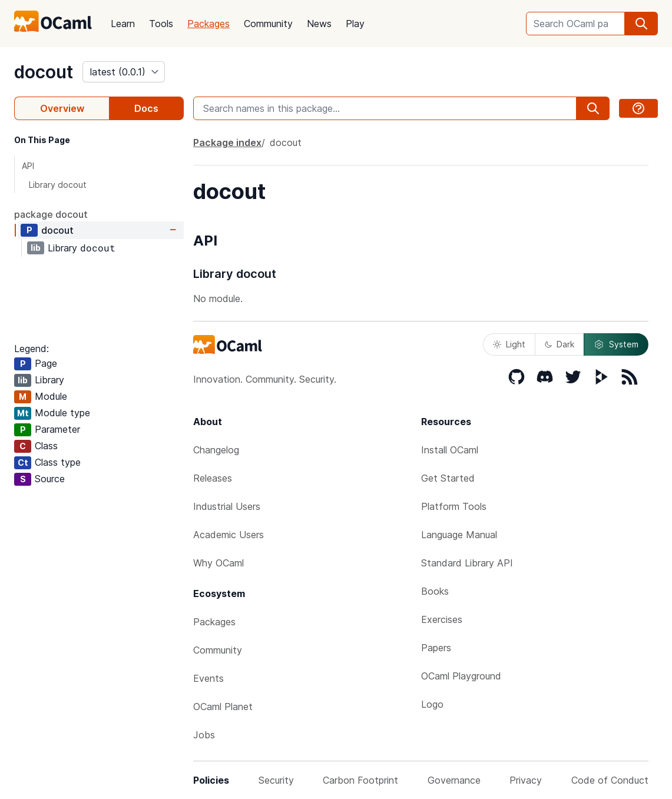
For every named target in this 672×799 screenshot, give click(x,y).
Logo (432, 704)
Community (268, 24)
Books (435, 591)
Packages (208, 24)
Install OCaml (450, 450)
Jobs (204, 735)
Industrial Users (227, 506)
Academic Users (229, 535)
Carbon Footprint (360, 780)
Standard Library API (467, 563)
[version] (124, 72)
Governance (454, 780)
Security (276, 780)
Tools (161, 24)
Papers (436, 648)
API (28, 166)
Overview (62, 108)
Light (509, 344)
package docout (51, 214)
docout (44, 72)
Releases (213, 478)
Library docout (58, 185)
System (616, 344)
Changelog (216, 450)
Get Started (448, 478)
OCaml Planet (223, 707)
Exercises (442, 619)
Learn (123, 24)
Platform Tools (454, 506)
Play (355, 24)
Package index (227, 142)
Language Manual (459, 535)
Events (208, 678)
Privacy (526, 780)
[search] (641, 24)
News (319, 24)
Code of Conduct (610, 780)
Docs (146, 108)
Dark (560, 344)
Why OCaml (219, 563)
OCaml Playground (461, 676)
